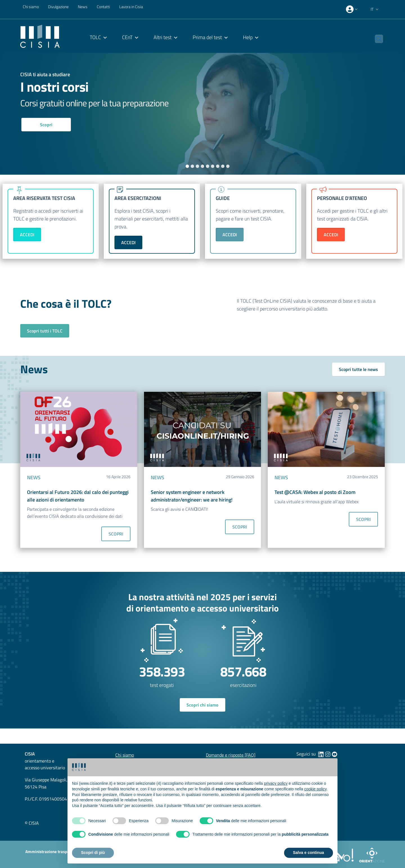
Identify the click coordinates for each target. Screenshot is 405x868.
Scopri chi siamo (202, 705)
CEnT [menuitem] (127, 37)
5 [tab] (208, 166)
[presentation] (352, 9)
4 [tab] (203, 166)
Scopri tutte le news (358, 369)
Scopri (46, 125)
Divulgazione (58, 7)
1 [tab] (187, 166)
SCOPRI (116, 534)
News (83, 7)
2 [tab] (193, 166)
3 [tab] (198, 166)
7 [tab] (218, 166)
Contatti (103, 7)
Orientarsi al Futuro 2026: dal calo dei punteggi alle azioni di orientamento (78, 496)
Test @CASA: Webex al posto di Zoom (315, 492)
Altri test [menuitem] (163, 37)
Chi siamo (31, 7)
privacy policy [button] (276, 783)
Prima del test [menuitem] (207, 37)
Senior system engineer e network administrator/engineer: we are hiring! (192, 496)
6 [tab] (213, 166)
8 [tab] (223, 166)
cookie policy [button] (315, 789)
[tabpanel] (202, 114)
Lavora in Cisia (131, 7)
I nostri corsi (54, 87)
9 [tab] (228, 166)
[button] (375, 9)
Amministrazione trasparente (52, 852)
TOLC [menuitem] (95, 37)
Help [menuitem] (248, 37)
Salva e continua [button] (309, 853)
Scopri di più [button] (93, 853)
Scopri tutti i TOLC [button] (45, 331)
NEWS (34, 477)
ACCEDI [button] (27, 235)
